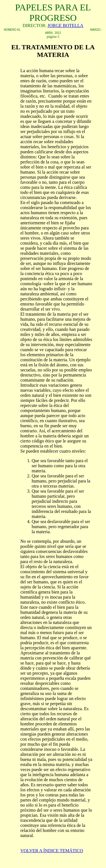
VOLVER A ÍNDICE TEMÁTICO (52, 851)
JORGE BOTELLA (65, 26)
